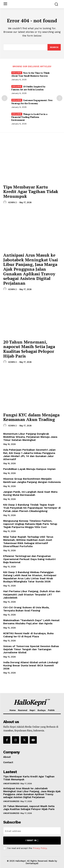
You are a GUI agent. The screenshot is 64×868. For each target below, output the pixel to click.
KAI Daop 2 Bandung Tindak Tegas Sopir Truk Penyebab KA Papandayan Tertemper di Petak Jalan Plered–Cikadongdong (32, 508)
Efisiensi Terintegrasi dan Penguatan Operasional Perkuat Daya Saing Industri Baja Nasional (29, 559)
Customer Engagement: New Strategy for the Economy (32, 102)
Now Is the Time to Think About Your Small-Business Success (30, 74)
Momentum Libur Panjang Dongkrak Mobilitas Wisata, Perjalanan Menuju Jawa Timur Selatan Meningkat (30, 437)
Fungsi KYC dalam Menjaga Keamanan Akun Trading (31, 417)
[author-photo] (5, 202)
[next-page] (59, 98)
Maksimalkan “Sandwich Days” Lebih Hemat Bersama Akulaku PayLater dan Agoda (31, 622)
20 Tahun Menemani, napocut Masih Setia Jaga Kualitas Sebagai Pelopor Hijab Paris (29, 349)
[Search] (54, 47)
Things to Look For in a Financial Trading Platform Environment (29, 117)
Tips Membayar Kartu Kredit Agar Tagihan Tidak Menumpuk (31, 191)
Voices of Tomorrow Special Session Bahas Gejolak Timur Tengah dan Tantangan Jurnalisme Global (31, 649)
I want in (32, 841)
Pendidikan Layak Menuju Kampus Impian (29, 469)
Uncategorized (11, 784)
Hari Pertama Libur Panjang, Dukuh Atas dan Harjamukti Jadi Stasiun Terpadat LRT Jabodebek (32, 594)
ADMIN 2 (12, 202)
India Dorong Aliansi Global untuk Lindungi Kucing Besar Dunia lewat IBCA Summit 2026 (31, 665)
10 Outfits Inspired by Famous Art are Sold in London (28, 88)
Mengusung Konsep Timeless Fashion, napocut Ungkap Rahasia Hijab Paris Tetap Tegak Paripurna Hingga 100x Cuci (30, 524)
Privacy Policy (40, 848)
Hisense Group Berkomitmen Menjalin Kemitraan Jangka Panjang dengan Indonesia (32, 480)
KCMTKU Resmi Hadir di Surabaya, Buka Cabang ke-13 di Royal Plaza (28, 635)
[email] (32, 831)
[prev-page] (5, 98)
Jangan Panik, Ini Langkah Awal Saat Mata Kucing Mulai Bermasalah (30, 493)
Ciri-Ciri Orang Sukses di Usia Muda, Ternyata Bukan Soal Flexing (26, 609)
